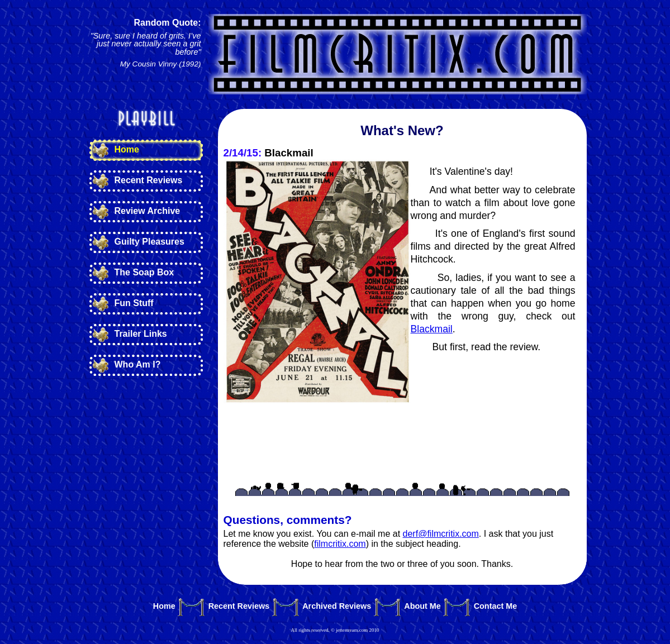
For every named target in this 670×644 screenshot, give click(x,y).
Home (127, 149)
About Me (422, 606)
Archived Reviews (337, 606)
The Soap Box (144, 272)
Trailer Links (141, 334)
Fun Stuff (134, 303)
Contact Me (496, 606)
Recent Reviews (149, 180)
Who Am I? (138, 364)
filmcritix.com (340, 544)
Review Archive (148, 211)
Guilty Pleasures (149, 242)
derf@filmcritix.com (441, 534)
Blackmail (432, 329)
